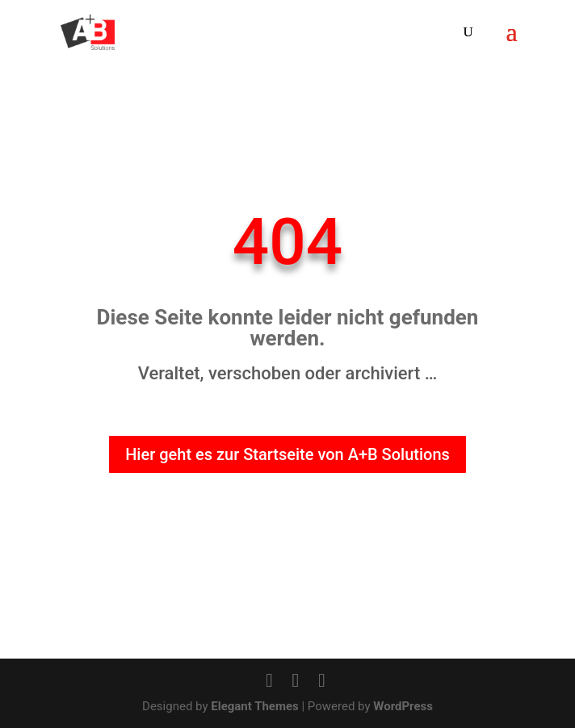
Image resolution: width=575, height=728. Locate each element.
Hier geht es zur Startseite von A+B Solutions (287, 455)
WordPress (403, 706)
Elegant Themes (255, 706)
